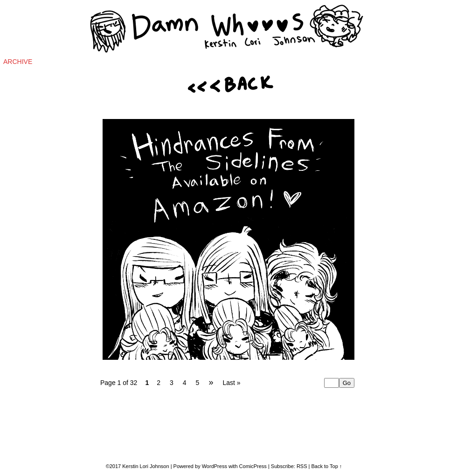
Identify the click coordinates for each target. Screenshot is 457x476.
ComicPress (253, 466)
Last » (231, 383)
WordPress (215, 466)
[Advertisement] (408, 224)
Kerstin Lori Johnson (145, 466)
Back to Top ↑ (327, 466)
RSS (302, 466)
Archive (18, 62)
